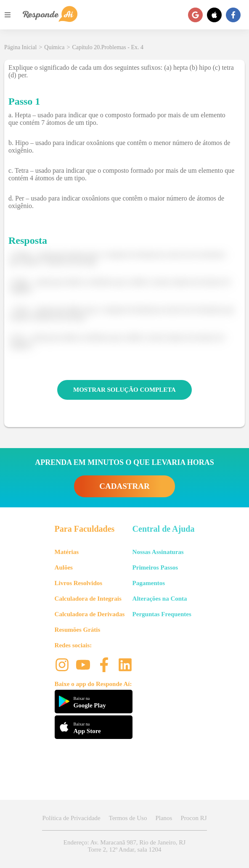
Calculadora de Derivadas (90, 614)
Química (54, 47)
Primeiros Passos (155, 567)
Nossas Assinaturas (158, 552)
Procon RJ (193, 818)
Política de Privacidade (71, 818)
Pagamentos (149, 583)
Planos (164, 818)
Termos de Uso (128, 818)
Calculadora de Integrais (88, 599)
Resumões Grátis (78, 630)
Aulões (64, 567)
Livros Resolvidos (79, 583)
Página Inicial (20, 47)
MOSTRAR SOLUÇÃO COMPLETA (124, 390)
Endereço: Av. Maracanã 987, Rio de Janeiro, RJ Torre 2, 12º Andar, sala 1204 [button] (124, 846)
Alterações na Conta (160, 599)
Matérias (67, 552)
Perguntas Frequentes (162, 614)
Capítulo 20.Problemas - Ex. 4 (108, 47)
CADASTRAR (124, 486)
